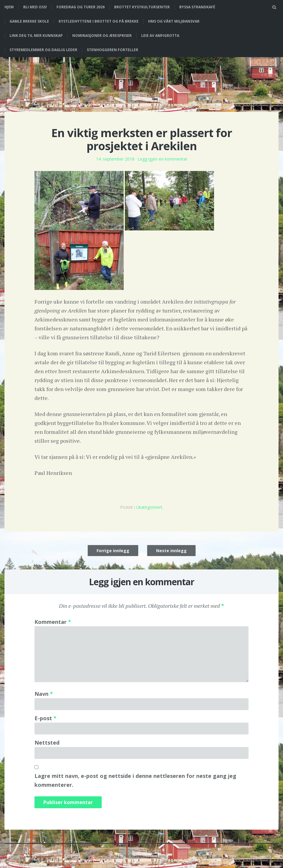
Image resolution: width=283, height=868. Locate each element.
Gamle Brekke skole (29, 21)
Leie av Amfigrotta (160, 36)
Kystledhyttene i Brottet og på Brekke (99, 21)
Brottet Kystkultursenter (142, 7)
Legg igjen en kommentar (162, 159)
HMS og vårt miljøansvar (174, 21)
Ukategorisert (149, 507)
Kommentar (53, 622)
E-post (45, 718)
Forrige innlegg (113, 551)
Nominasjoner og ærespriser (102, 36)
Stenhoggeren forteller (113, 50)
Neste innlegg (171, 551)
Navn (44, 694)
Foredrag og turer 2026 (81, 7)
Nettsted (47, 743)
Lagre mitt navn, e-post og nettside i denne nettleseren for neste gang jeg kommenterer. (135, 780)
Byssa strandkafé (197, 7)
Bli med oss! (35, 7)
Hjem (9, 7)
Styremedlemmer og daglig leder (43, 50)
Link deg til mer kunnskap (36, 36)
